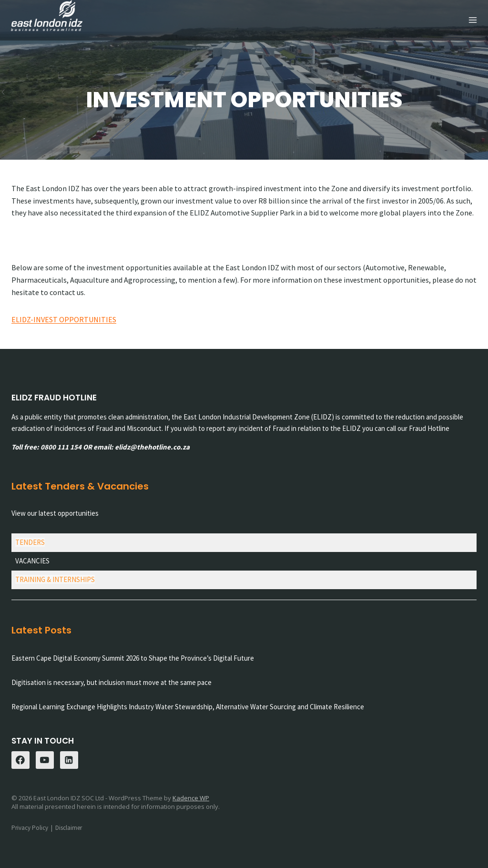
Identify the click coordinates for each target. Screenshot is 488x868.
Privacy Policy (30, 828)
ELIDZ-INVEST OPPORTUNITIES (64, 319)
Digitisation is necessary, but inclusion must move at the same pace (112, 682)
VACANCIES (32, 561)
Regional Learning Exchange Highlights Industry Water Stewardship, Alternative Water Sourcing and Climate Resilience (188, 707)
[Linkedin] (69, 760)
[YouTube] (45, 760)
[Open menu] (473, 20)
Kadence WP (191, 798)
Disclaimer (69, 828)
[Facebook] (20, 760)
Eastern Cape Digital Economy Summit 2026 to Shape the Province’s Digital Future (133, 658)
